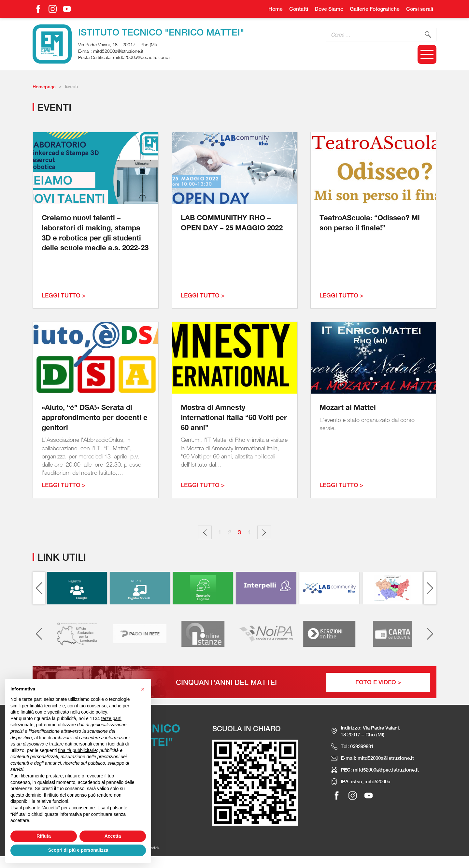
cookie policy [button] (94, 712)
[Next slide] (430, 588)
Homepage (44, 87)
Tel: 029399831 (357, 746)
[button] (143, 689)
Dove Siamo (329, 9)
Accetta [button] (113, 836)
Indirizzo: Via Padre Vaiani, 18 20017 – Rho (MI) (370, 731)
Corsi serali (420, 9)
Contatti (299, 9)
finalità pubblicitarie (77, 750)
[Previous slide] (39, 588)
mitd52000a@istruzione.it (118, 51)
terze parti (111, 718)
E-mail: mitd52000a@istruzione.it (377, 758)
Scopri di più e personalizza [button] (78, 850)
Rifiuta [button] (44, 836)
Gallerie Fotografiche (375, 9)
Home (276, 9)
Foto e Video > (378, 682)
